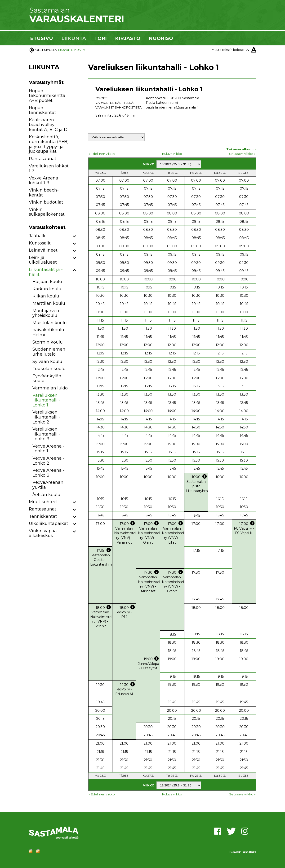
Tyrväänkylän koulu (47, 378)
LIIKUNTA (74, 38)
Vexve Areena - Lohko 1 (49, 449)
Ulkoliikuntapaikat (49, 523)
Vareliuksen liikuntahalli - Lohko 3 (46, 434)
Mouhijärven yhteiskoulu (46, 313)
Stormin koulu (48, 342)
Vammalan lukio (50, 388)
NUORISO (161, 38)
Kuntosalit (40, 243)
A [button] (248, 50)
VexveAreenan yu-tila (48, 485)
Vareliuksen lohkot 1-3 (49, 168)
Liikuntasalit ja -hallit (46, 272)
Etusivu (64, 50)
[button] (74, 237)
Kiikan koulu (46, 296)
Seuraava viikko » (242, 154)
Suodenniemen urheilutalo (49, 352)
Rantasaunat (43, 159)
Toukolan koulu (49, 369)
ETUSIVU (42, 38)
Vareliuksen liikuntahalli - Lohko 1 (46, 400)
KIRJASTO (128, 38)
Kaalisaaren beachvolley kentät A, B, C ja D (48, 125)
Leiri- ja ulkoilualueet (43, 260)
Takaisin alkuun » (241, 149)
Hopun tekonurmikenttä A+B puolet (47, 96)
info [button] (205, 476)
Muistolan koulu (50, 323)
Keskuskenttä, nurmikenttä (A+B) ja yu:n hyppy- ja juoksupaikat (49, 144)
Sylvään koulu (47, 362)
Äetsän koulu (46, 495)
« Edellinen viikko (102, 154)
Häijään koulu (47, 282)
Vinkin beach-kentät (44, 193)
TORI (100, 38)
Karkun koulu (47, 289)
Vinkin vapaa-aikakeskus (44, 533)
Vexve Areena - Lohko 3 (49, 473)
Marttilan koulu (49, 303)
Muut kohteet (43, 502)
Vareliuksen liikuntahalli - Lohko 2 (46, 417)
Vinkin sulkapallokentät (47, 212)
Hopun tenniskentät (42, 110)
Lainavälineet (43, 250)
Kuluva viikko (172, 154)
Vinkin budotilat (46, 202)
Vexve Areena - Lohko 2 (49, 461)
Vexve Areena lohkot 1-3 (44, 181)
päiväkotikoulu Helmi (48, 332)
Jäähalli (37, 236)
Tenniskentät (43, 516)
